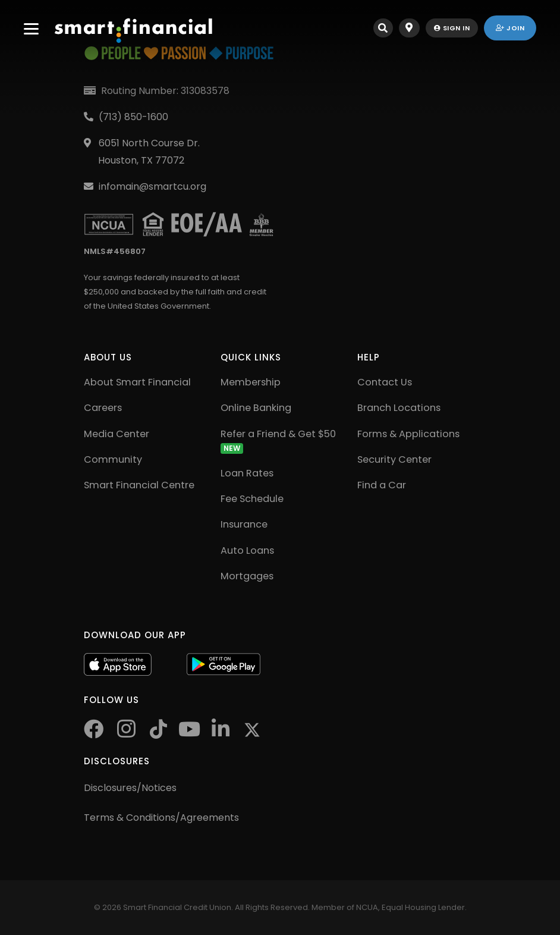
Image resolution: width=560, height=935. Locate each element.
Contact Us (385, 382)
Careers (103, 408)
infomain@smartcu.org (152, 186)
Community (113, 459)
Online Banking (256, 408)
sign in (452, 28)
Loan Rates (247, 473)
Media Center (117, 434)
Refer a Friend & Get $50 (278, 440)
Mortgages (247, 576)
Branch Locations (399, 408)
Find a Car (382, 485)
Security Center (394, 459)
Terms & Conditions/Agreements (161, 818)
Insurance (244, 524)
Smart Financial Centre (139, 485)
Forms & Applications (408, 434)
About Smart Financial (137, 382)
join (510, 28)
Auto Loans (247, 550)
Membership (251, 382)
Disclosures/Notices (130, 788)
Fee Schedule (252, 499)
